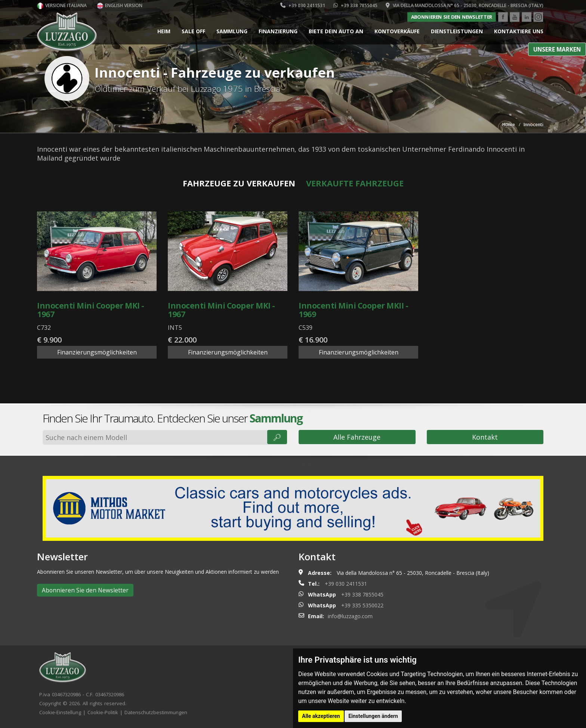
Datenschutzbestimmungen (156, 712)
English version (120, 5)
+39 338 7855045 (355, 5)
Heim (164, 31)
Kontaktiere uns (519, 31)
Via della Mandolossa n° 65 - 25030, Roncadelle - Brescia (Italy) (465, 5)
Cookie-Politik (103, 712)
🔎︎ (277, 437)
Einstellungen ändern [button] (373, 716)
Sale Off (193, 31)
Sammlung (232, 31)
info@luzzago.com (350, 616)
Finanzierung (278, 31)
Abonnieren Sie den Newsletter (451, 17)
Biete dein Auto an (336, 31)
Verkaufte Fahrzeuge (355, 183)
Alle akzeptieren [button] (321, 716)
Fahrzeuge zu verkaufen (239, 183)
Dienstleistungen (457, 31)
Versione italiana (62, 5)
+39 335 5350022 (362, 605)
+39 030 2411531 (303, 5)
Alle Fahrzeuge (357, 437)
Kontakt (485, 437)
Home (509, 125)
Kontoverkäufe (397, 31)
